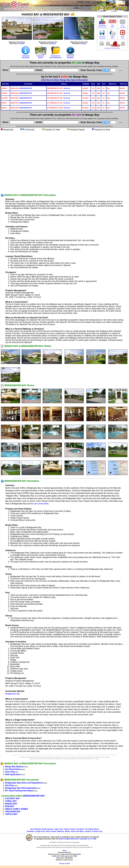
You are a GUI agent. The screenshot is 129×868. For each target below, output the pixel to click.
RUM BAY (10, 806)
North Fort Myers (78, 831)
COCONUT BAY (12, 798)
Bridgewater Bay (13, 694)
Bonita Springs (48, 829)
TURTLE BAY (11, 814)
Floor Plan (10, 772)
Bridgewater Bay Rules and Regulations (24, 783)
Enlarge (22, 44)
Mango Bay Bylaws (14, 767)
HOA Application (13, 774)
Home (65, 850)
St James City (97, 831)
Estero (73, 829)
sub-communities (41, 504)
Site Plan (9, 785)
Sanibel (88, 831)
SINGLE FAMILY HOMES (17, 809)
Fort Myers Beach (92, 829)
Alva (32, 829)
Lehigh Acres (40, 831)
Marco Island (51, 831)
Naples (68, 831)
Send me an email (64, 864)
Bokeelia (38, 829)
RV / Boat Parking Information (19, 791)
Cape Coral (59, 829)
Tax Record (67, 88)
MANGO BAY (11, 804)
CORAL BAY (11, 801)
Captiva (67, 829)
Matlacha (61, 831)
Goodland (31, 831)
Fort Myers (80, 829)
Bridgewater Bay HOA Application (21, 788)
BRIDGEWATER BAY (26, 88)
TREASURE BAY (13, 812)
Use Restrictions (13, 769)
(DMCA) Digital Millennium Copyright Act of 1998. (78, 839)
